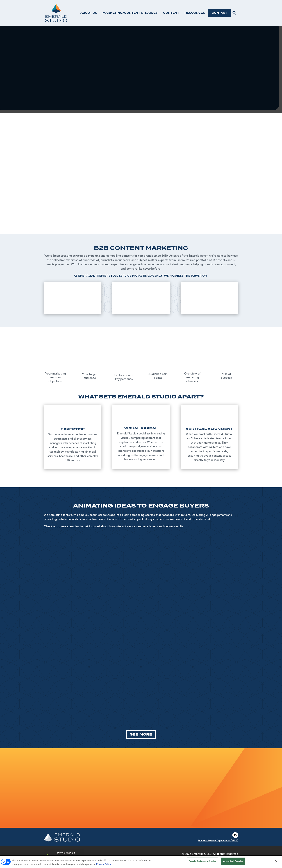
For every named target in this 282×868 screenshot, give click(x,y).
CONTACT (219, 13)
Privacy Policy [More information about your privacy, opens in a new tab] (104, 864)
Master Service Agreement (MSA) (218, 841)
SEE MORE (141, 734)
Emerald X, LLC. (202, 854)
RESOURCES (195, 13)
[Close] (276, 861)
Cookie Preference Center (202, 861)
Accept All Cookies (233, 861)
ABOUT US (89, 13)
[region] (141, 862)
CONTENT (171, 13)
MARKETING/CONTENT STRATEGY (130, 13)
